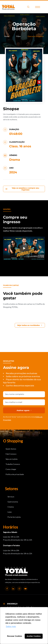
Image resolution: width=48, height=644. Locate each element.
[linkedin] (13, 589)
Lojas (10, 512)
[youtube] (25, 589)
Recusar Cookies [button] (15, 636)
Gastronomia (13, 502)
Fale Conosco (11, 454)
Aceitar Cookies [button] (34, 636)
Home (7, 36)
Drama (15, 160)
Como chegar (11, 469)
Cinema (11, 507)
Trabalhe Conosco (13, 464)
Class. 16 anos (20, 146)
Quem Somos (11, 449)
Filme (18, 36)
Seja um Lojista (12, 459)
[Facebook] (7, 589)
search (28, 7)
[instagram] (19, 589)
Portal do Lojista (14, 517)
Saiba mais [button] (11, 626)
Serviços (11, 497)
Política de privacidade (15, 474)
